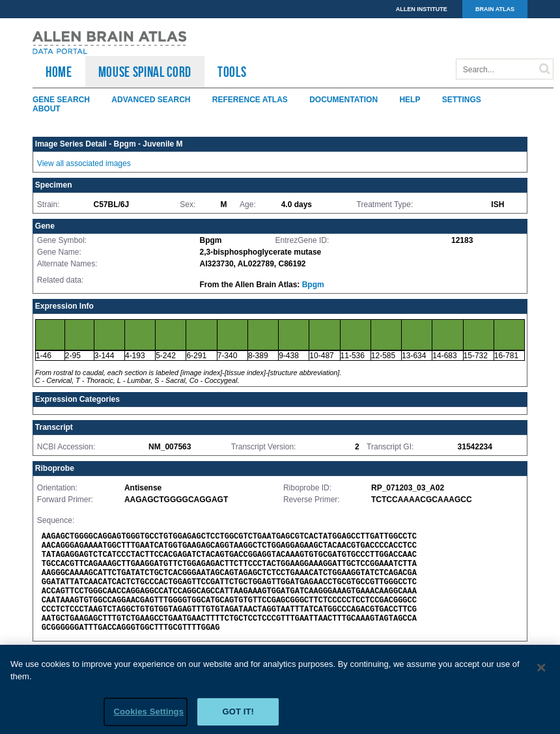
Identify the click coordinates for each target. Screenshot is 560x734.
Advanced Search (151, 100)
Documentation (343, 100)
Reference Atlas (250, 100)
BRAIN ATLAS (495, 9)
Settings (462, 100)
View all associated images (84, 163)
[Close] (542, 672)
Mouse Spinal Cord (145, 72)
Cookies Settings (148, 716)
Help (410, 100)
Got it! (238, 716)
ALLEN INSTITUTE (422, 9)
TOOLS (232, 72)
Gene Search (61, 100)
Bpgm (313, 285)
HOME (59, 72)
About (47, 109)
